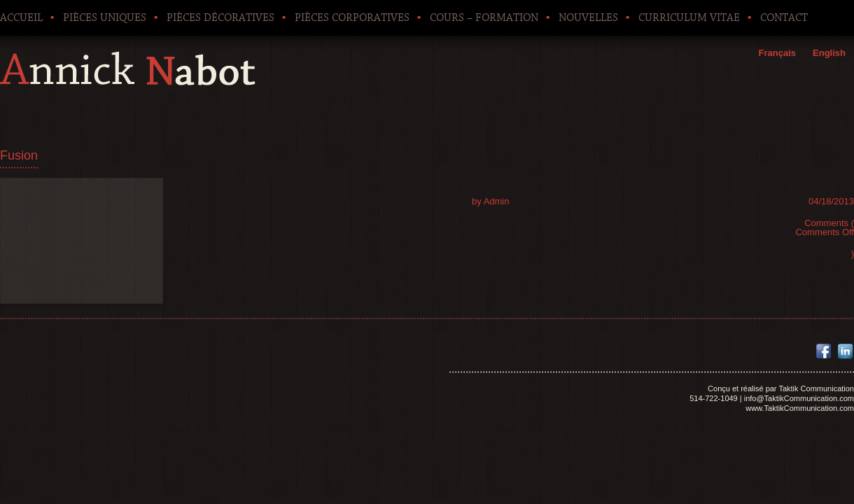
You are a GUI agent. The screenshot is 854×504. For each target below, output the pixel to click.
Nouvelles (588, 17)
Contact (784, 17)
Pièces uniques (105, 17)
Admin (497, 201)
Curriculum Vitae (689, 17)
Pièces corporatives (352, 17)
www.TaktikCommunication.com (800, 408)
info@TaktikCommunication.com (799, 398)
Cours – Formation (484, 17)
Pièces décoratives (220, 17)
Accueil (21, 17)
